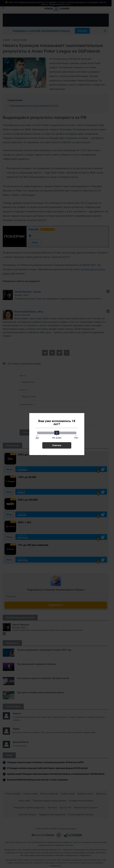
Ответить (57, 445)
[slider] (57, 433)
